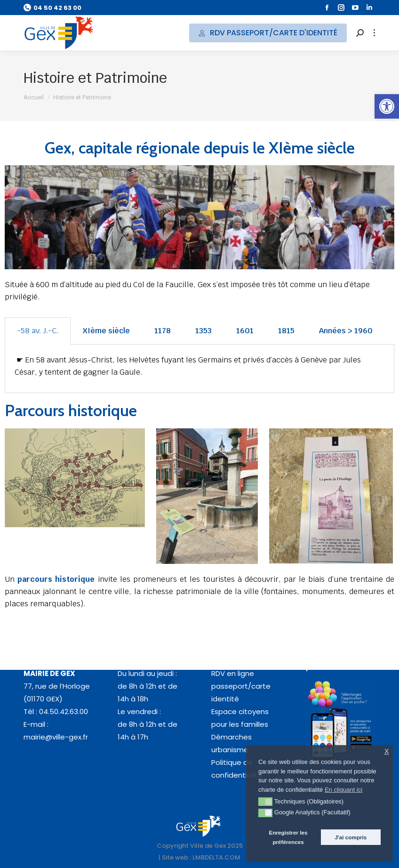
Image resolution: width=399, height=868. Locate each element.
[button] (387, 106)
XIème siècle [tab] (106, 331)
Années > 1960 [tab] (346, 331)
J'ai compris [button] (351, 837)
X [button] (387, 751)
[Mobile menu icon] (374, 33)
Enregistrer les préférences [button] (288, 837)
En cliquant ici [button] (343, 790)
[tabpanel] (199, 369)
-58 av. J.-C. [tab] (38, 331)
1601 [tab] (245, 331)
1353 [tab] (203, 331)
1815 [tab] (286, 331)
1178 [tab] (163, 331)
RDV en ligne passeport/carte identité (241, 686)
